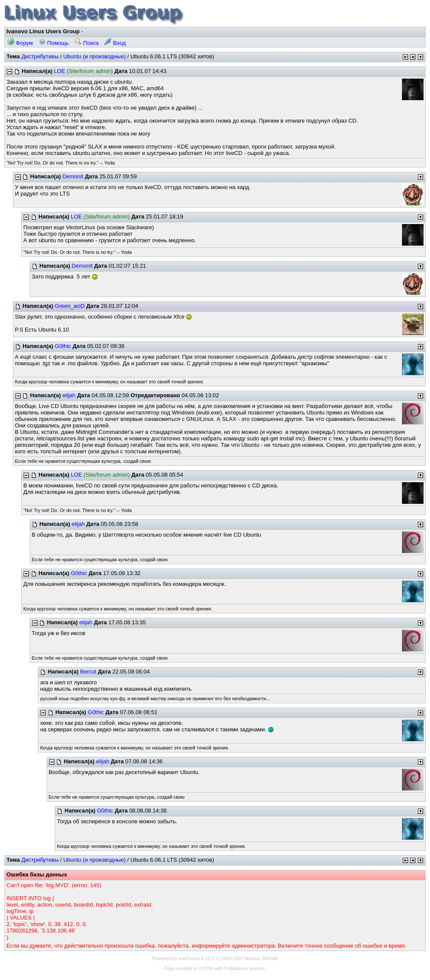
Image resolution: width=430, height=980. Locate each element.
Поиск (87, 43)
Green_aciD (70, 306)
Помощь (54, 43)
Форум (20, 43)
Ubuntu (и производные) (95, 56)
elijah (69, 395)
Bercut (88, 672)
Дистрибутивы (40, 56)
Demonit (73, 176)
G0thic (63, 346)
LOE (60, 71)
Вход (115, 43)
